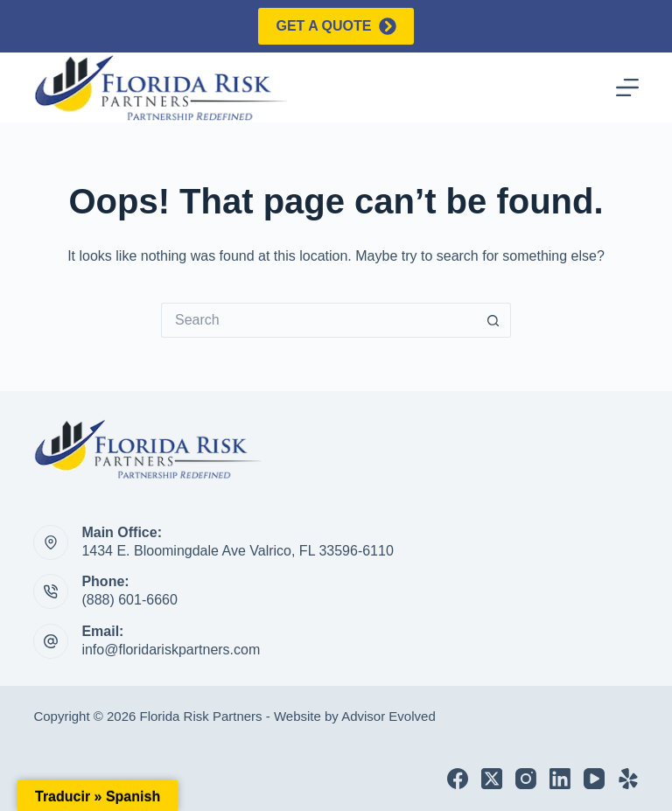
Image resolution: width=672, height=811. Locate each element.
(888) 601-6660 (129, 600)
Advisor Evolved (388, 716)
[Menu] (627, 87)
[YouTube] (594, 779)
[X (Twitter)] (492, 779)
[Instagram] (526, 779)
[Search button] (493, 320)
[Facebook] (458, 779)
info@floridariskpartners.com (171, 650)
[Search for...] (318, 320)
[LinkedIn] (560, 779)
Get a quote (336, 26)
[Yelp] (628, 779)
